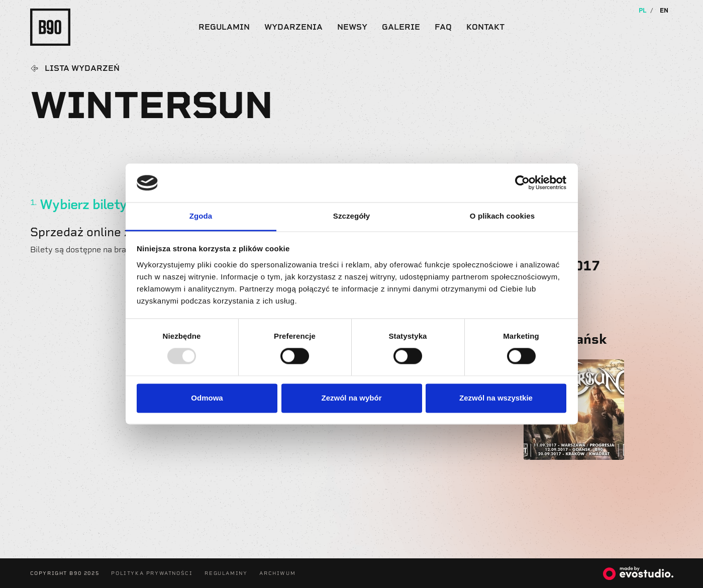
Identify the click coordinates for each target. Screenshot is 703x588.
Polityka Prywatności (152, 573)
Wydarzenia (293, 27)
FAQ (443, 27)
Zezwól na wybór (351, 398)
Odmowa (207, 398)
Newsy (352, 27)
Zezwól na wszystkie (496, 398)
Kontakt (485, 27)
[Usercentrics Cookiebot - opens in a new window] (522, 183)
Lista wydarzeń (82, 68)
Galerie (401, 27)
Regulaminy (226, 573)
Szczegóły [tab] (351, 216)
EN (664, 11)
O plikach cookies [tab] (502, 216)
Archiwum (277, 573)
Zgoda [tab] (201, 216)
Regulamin (224, 27)
